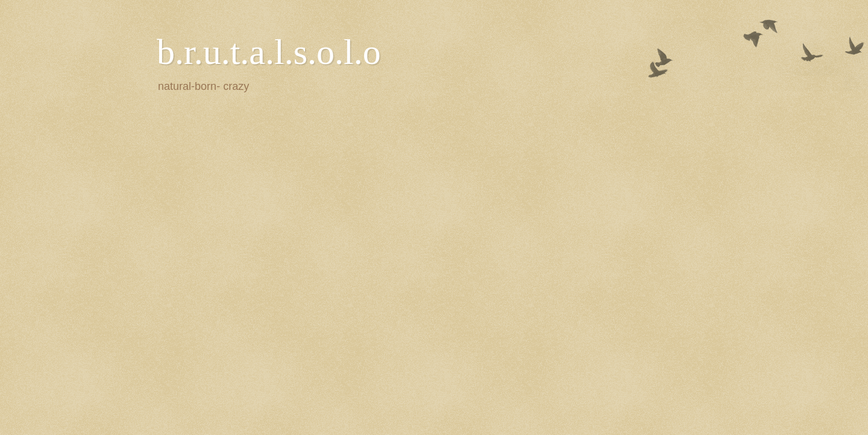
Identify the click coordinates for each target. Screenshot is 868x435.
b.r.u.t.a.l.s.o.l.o (269, 52)
